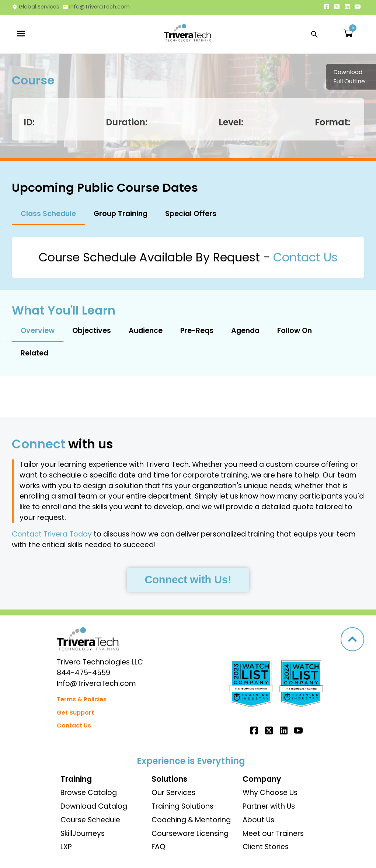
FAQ (159, 847)
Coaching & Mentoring (191, 820)
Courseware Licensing (190, 834)
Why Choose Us (270, 793)
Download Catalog (94, 806)
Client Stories (266, 847)
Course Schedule (90, 820)
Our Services (173, 793)
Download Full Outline (349, 77)
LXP (66, 847)
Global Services (36, 7)
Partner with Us (269, 806)
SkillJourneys (83, 834)
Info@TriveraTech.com (96, 7)
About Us (258, 820)
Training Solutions (182, 806)
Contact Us (305, 257)
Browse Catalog (89, 793)
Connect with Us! (188, 580)
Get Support (75, 713)
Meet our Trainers (273, 834)
